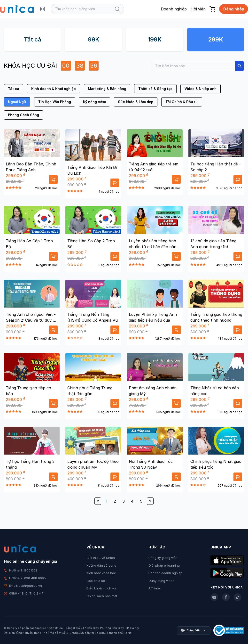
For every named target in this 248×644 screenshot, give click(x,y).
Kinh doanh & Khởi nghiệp (54, 89)
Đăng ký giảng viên (163, 558)
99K (94, 39)
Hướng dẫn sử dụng (101, 565)
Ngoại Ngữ (17, 102)
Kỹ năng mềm (94, 102)
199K (155, 39)
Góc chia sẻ (96, 581)
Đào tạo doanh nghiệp (165, 573)
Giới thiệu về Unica (101, 558)
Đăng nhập (234, 9)
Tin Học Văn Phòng (55, 102)
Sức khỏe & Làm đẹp (136, 102)
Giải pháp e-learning (164, 565)
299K (216, 39)
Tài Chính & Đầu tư (182, 102)
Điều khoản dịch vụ (101, 588)
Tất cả (33, 39)
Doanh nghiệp (174, 9)
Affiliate (154, 588)
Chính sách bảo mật (102, 596)
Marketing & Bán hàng (107, 89)
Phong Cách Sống (23, 115)
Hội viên (198, 9)
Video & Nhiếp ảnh (201, 89)
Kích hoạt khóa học (101, 573)
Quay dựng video (161, 581)
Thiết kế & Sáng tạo (155, 89)
